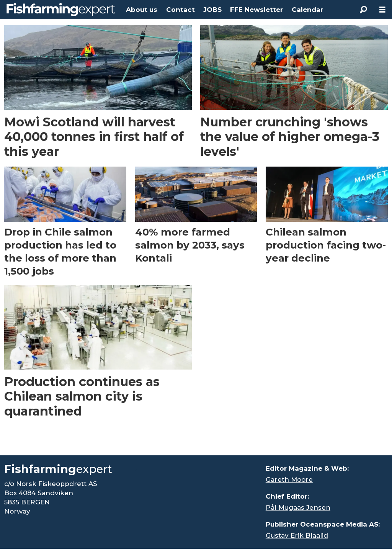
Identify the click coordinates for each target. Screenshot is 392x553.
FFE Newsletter (256, 10)
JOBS (212, 10)
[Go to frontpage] (61, 10)
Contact (180, 10)
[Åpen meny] (382, 10)
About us (142, 10)
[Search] (363, 10)
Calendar (307, 10)
